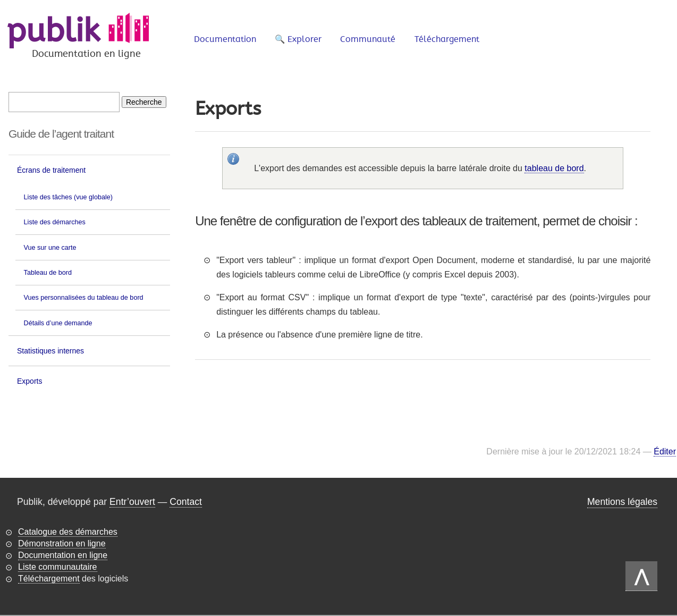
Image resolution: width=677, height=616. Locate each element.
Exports (29, 381)
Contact (186, 502)
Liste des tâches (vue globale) (68, 197)
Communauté (368, 39)
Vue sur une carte (50, 248)
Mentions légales (622, 502)
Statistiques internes (50, 351)
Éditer (665, 452)
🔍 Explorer (298, 39)
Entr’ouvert (132, 502)
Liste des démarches (55, 222)
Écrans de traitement (51, 170)
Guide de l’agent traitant (61, 134)
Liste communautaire (58, 567)
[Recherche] (144, 102)
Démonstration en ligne (62, 543)
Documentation (225, 39)
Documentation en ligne (63, 555)
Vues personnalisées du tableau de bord (84, 298)
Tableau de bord (48, 273)
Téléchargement (447, 39)
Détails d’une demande (58, 323)
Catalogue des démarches (68, 532)
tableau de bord (554, 168)
